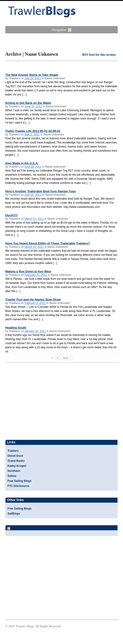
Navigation (59, 30)
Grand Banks (16, 461)
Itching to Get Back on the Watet (28, 103)
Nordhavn (14, 471)
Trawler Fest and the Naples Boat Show (33, 300)
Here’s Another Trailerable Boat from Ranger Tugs (41, 191)
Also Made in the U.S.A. (22, 163)
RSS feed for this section (99, 55)
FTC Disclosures (18, 486)
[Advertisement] (59, 42)
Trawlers (15, 78)
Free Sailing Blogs (20, 481)
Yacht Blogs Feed (24, 528)
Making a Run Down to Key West (28, 271)
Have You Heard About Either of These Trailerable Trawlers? (48, 243)
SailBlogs (14, 514)
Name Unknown (55, 78)
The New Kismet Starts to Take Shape (32, 75)
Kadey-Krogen (17, 466)
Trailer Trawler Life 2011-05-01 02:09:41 (33, 131)
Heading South (16, 328)
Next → (67, 358)
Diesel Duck (15, 456)
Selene (12, 476)
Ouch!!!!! (12, 215)
